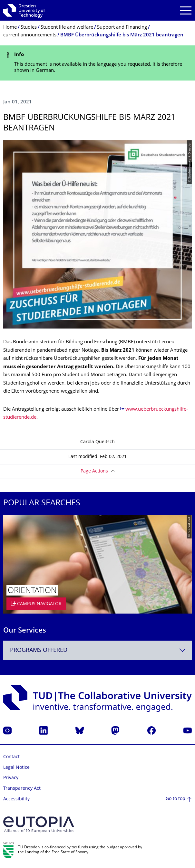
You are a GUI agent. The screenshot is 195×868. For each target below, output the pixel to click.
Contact (11, 757)
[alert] (97, 63)
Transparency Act (22, 789)
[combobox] (97, 650)
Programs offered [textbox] (39, 650)
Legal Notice (16, 768)
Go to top (175, 799)
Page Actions (94, 471)
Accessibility (16, 799)
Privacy (11, 778)
